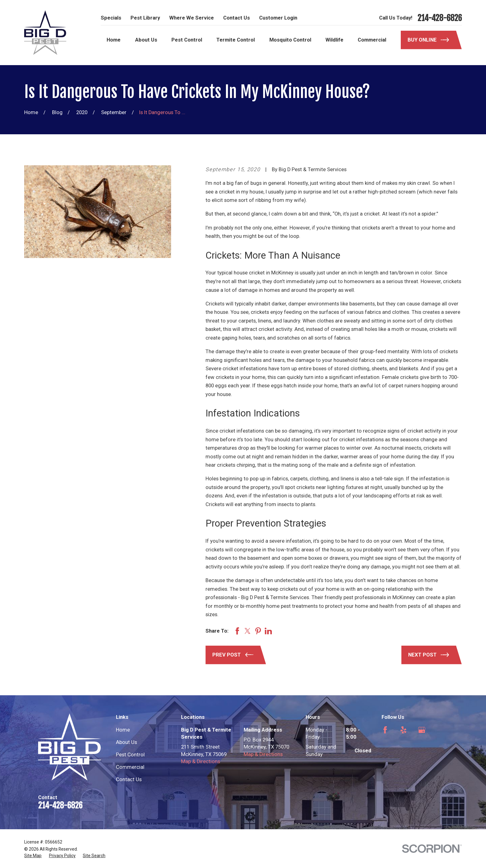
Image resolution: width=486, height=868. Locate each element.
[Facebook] (385, 730)
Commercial (130, 767)
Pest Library (145, 18)
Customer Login (278, 18)
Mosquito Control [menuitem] (290, 40)
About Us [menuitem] (146, 40)
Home (123, 730)
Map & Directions (201, 761)
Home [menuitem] (114, 40)
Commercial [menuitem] (372, 40)
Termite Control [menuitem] (236, 40)
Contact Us (236, 18)
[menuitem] (33, 856)
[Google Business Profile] (422, 730)
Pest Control (130, 755)
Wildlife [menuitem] (334, 40)
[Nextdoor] (385, 748)
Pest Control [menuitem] (187, 40)
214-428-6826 (440, 18)
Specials (111, 18)
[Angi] (440, 730)
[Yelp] (403, 730)
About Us (126, 742)
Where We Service (192, 18)
